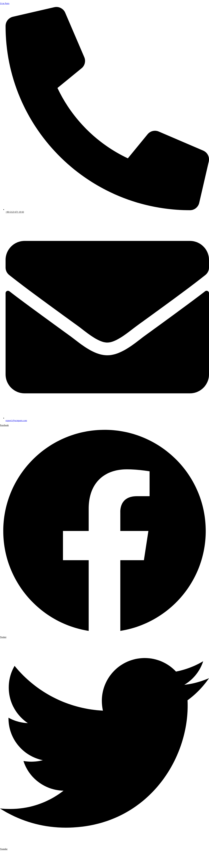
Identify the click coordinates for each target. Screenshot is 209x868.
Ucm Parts (5, 3)
